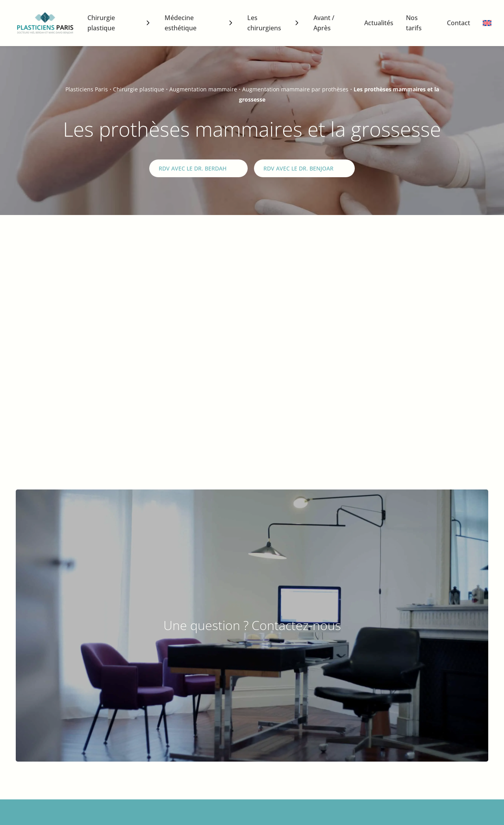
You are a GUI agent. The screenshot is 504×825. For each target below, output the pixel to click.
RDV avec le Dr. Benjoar (298, 168)
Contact (459, 23)
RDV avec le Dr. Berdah (193, 168)
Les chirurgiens (264, 23)
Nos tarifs (414, 23)
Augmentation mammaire (203, 89)
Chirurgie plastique (101, 23)
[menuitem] (487, 23)
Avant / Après (324, 23)
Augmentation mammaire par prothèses (295, 89)
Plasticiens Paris (87, 89)
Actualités (379, 23)
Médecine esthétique (181, 23)
